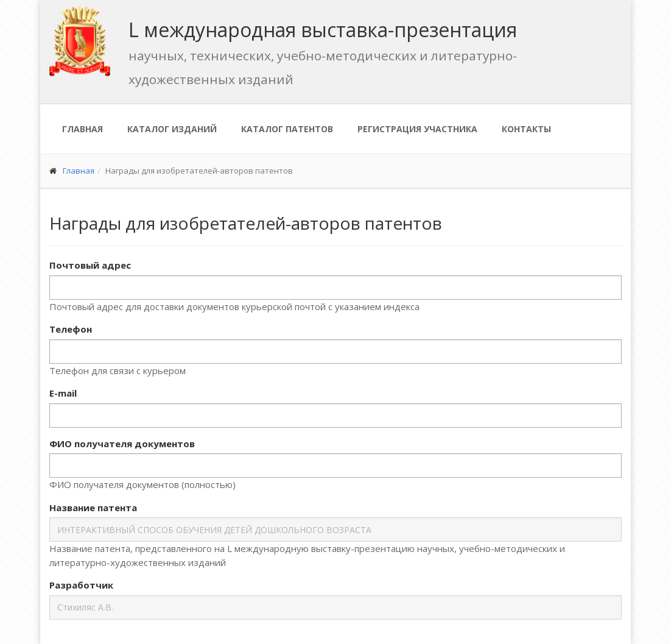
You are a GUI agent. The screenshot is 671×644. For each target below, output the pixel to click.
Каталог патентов (287, 129)
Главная (83, 129)
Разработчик (81, 585)
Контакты (526, 129)
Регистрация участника (417, 129)
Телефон (71, 329)
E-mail (63, 393)
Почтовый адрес (90, 265)
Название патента (93, 508)
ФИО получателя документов (122, 444)
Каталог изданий (172, 129)
